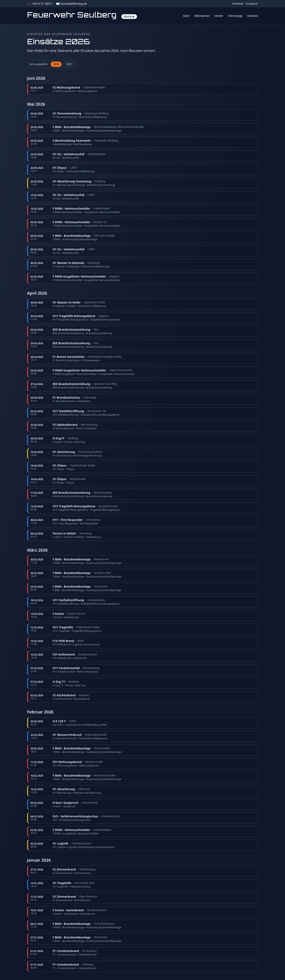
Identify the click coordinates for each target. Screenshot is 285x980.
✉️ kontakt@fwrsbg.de (71, 4)
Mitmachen (202, 16)
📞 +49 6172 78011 (40, 4)
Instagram (252, 4)
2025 (69, 64)
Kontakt (253, 16)
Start (186, 16)
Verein (219, 16)
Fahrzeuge (235, 16)
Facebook (238, 4)
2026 (56, 64)
